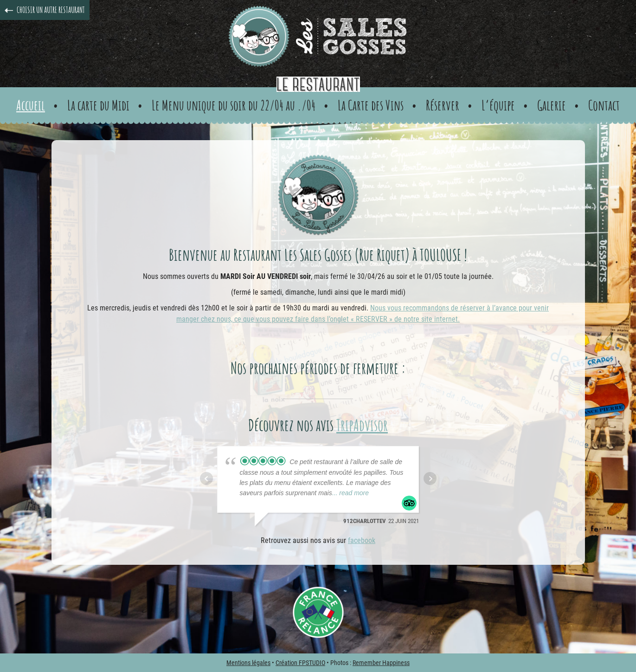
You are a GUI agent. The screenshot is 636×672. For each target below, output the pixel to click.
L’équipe (498, 105)
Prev (206, 478)
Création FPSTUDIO (300, 663)
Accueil (31, 105)
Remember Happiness (381, 663)
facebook (362, 540)
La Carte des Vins (371, 105)
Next (430, 478)
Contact (604, 105)
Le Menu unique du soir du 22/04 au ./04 (234, 105)
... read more (350, 493)
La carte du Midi (98, 105)
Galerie (552, 105)
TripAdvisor (362, 425)
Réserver (443, 105)
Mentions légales (248, 663)
